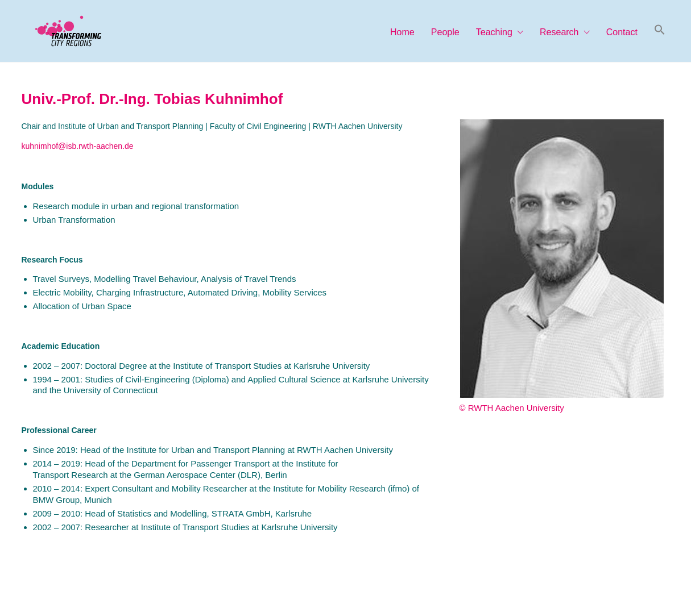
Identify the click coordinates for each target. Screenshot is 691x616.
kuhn (30, 146)
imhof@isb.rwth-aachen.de (86, 146)
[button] (660, 30)
